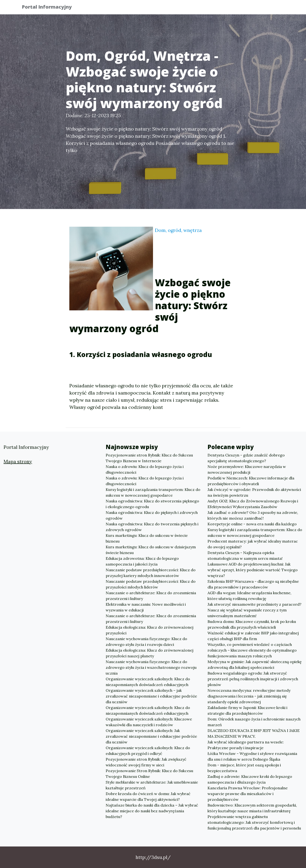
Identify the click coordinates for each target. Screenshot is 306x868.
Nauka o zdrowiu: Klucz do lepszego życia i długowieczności (145, 469)
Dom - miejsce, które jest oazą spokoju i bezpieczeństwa (244, 768)
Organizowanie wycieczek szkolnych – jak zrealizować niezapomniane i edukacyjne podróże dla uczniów (151, 696)
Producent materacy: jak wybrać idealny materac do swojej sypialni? (253, 544)
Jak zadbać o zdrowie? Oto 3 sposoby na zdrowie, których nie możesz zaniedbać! (253, 515)
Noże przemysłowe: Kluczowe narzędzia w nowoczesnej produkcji (247, 469)
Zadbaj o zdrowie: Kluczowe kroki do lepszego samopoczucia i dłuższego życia (250, 779)
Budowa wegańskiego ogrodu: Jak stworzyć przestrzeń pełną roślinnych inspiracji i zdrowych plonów (253, 679)
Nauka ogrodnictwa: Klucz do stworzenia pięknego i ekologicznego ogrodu (152, 504)
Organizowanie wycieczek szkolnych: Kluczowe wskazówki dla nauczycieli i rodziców (149, 722)
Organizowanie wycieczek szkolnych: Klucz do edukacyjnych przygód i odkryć (148, 751)
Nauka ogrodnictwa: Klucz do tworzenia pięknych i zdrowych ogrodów (152, 527)
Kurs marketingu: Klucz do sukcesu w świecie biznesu (147, 538)
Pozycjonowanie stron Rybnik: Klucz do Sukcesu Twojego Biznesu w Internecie (149, 458)
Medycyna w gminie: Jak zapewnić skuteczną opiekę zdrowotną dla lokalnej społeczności (255, 665)
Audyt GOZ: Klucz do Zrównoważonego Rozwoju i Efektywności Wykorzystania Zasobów (253, 504)
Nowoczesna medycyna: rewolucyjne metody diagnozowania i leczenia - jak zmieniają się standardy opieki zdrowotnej (249, 696)
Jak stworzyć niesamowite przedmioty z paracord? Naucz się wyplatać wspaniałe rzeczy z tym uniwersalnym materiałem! (254, 610)
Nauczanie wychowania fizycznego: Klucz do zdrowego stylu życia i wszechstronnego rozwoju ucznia (151, 667)
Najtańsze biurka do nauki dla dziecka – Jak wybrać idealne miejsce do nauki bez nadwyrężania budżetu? (152, 811)
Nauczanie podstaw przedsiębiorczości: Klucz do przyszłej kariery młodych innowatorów (151, 573)
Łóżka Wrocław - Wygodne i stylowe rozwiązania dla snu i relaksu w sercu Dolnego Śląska (252, 756)
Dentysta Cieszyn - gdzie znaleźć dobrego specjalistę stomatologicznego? (246, 458)
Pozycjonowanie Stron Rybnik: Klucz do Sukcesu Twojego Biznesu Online (149, 774)
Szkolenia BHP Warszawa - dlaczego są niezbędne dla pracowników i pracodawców (253, 584)
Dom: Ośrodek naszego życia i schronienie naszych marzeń (254, 722)
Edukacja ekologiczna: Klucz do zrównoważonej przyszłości (150, 630)
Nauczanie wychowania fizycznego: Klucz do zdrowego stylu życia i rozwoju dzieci (146, 642)
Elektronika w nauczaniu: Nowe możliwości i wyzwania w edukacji (146, 607)
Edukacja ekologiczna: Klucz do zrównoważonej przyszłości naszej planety (150, 653)
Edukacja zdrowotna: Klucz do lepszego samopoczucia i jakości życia (142, 561)
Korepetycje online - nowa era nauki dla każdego (252, 524)
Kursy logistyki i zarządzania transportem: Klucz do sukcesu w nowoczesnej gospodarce (153, 492)
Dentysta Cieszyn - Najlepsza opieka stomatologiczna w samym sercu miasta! (245, 555)
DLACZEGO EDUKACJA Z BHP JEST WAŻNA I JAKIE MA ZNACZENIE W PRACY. (254, 733)
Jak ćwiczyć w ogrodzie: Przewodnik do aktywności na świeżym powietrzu (254, 492)
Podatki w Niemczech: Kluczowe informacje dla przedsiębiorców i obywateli (251, 481)
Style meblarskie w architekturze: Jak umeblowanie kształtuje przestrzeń (152, 785)
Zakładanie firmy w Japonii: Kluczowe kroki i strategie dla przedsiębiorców (247, 710)
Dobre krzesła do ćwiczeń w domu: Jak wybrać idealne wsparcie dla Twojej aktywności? (148, 797)
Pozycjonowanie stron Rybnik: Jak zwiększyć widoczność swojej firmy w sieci (146, 762)
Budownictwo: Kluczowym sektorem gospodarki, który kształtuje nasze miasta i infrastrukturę (252, 808)
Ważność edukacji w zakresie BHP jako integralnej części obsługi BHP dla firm (253, 636)
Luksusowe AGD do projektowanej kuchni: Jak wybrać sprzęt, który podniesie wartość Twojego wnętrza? (253, 570)
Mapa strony (18, 461)
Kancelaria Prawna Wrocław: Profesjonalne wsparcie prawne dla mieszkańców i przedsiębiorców (248, 794)
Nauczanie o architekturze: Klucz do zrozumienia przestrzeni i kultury (151, 596)
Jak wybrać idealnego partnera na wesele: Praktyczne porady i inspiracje (246, 745)
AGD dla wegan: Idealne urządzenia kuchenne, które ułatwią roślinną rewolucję (249, 596)
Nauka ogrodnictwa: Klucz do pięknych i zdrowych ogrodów (152, 515)
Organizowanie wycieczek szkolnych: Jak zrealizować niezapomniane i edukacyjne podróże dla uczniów (151, 736)
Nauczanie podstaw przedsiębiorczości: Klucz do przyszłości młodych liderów (151, 584)
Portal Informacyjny (50, 8)
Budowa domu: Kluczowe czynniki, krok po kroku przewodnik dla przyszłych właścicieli (252, 624)
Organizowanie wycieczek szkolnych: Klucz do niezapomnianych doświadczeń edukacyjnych (148, 682)
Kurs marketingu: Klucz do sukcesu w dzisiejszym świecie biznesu (151, 550)
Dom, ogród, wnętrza (178, 230)
